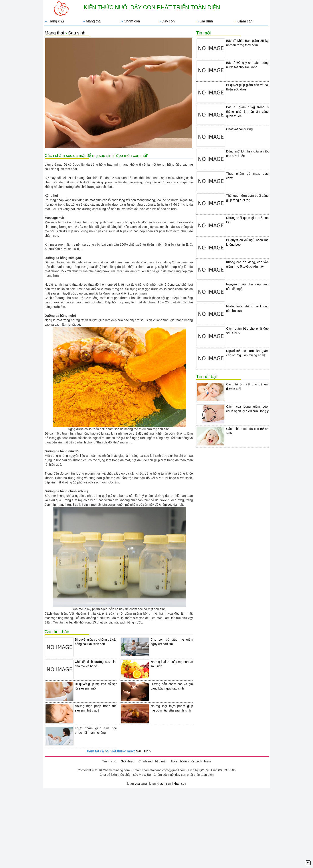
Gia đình (206, 21)
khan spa (180, 784)
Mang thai (94, 21)
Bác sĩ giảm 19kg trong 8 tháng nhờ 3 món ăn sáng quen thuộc (247, 112)
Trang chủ (56, 21)
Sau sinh (77, 33)
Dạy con (168, 21)
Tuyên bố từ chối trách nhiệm (191, 761)
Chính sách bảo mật (153, 761)
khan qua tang (137, 784)
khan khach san (160, 784)
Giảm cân (245, 21)
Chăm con (132, 21)
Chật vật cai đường (240, 129)
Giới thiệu (128, 761)
